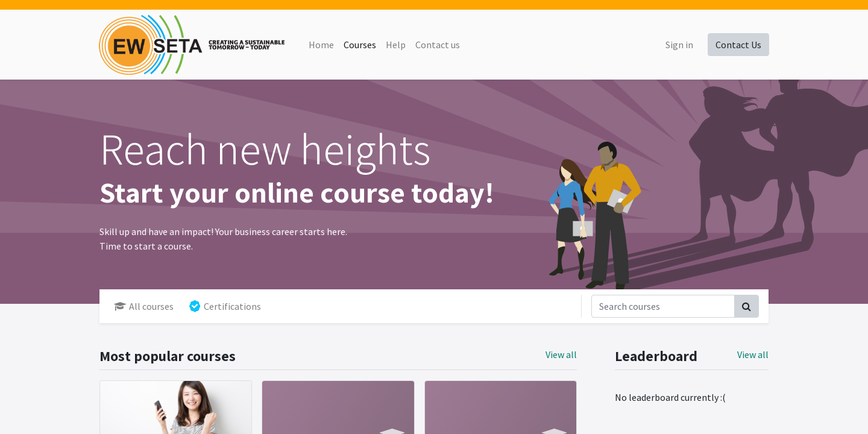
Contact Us (738, 45)
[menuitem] (321, 45)
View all (753, 354)
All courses (144, 306)
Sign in (679, 45)
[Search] (747, 306)
